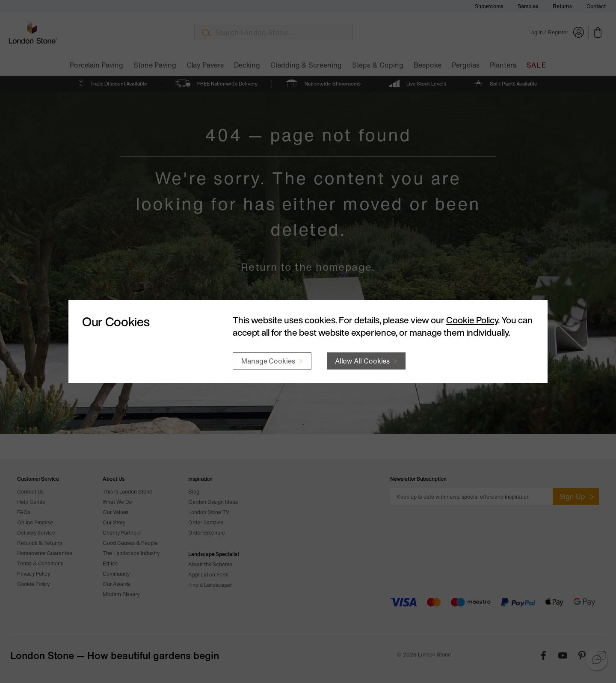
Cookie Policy (472, 320)
